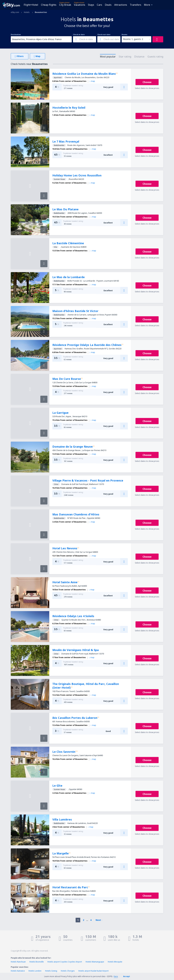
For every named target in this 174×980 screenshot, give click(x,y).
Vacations (80, 5)
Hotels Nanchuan (18, 962)
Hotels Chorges (68, 971)
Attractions (121, 5)
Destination (16, 35)
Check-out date (104, 35)
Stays (91, 5)
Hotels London (35, 971)
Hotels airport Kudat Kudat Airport (93, 971)
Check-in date (79, 35)
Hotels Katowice (18, 971)
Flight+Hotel (31, 5)
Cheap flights (49, 5)
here (116, 976)
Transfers (136, 5)
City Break (65, 5)
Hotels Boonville (37, 962)
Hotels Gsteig (51, 971)
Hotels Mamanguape (95, 962)
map (92, 81)
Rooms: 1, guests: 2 (133, 39)
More (147, 5)
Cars (99, 5)
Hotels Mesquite (115, 962)
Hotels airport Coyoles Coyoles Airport (65, 962)
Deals (108, 5)
